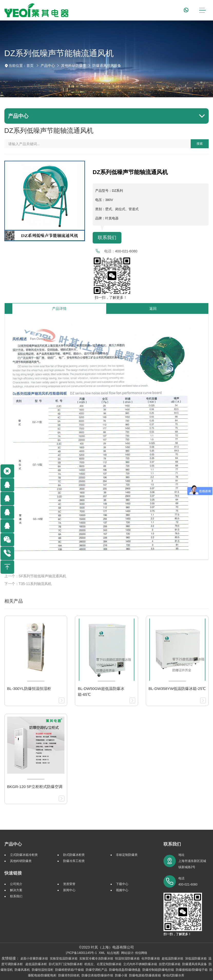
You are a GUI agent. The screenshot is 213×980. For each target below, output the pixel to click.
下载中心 (122, 884)
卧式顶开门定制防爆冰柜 (66, 964)
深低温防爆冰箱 (196, 958)
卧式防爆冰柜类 (74, 855)
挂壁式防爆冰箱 (170, 964)
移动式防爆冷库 (173, 975)
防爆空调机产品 (96, 970)
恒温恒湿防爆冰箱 (127, 958)
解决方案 (16, 890)
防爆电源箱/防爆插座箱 (145, 975)
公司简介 (16, 884)
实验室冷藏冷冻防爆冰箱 (96, 958)
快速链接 (13, 873)
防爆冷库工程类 (74, 861)
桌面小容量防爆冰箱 (34, 958)
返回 (153, 308)
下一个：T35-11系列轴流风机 (28, 584)
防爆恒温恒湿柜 (43, 970)
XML (102, 953)
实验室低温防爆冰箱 (64, 958)
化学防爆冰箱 (151, 958)
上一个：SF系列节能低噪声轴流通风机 (35, 576)
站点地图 (113, 953)
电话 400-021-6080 (188, 881)
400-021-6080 (126, 251)
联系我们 (107, 238)
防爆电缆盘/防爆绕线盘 (125, 970)
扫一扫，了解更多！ (110, 297)
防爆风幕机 (22, 970)
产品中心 (48, 66)
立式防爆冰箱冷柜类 (24, 855)
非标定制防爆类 (127, 855)
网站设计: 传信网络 (134, 953)
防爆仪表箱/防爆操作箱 (97, 975)
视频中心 (122, 890)
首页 (30, 66)
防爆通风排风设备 (107, 66)
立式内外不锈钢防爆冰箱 (140, 964)
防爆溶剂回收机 (69, 975)
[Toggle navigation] (202, 10)
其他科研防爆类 (74, 66)
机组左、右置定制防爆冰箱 (103, 964)
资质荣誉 (69, 884)
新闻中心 (69, 890)
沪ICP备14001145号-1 (81, 953)
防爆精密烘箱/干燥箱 (69, 970)
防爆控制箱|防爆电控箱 (158, 970)
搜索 (200, 144)
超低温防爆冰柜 (36, 964)
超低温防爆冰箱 (172, 958)
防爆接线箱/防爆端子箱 (192, 970)
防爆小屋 (121, 975)
